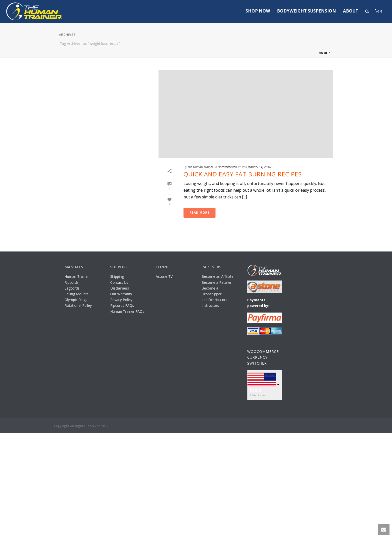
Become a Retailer (216, 282)
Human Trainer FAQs (127, 311)
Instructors (210, 305)
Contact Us (119, 282)
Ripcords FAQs (122, 305)
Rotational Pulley (78, 305)
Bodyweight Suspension (306, 11)
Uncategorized (227, 167)
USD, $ (256, 390)
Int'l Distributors (214, 300)
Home (323, 53)
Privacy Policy (121, 300)
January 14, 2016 (259, 167)
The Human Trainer (200, 167)
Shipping (117, 276)
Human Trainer (77, 276)
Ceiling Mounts (76, 294)
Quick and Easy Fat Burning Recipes (243, 174)
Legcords (72, 288)
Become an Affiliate (217, 276)
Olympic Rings (76, 300)
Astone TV (164, 276)
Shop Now (258, 11)
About (351, 11)
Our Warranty (121, 294)
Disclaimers (120, 288)
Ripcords (71, 282)
